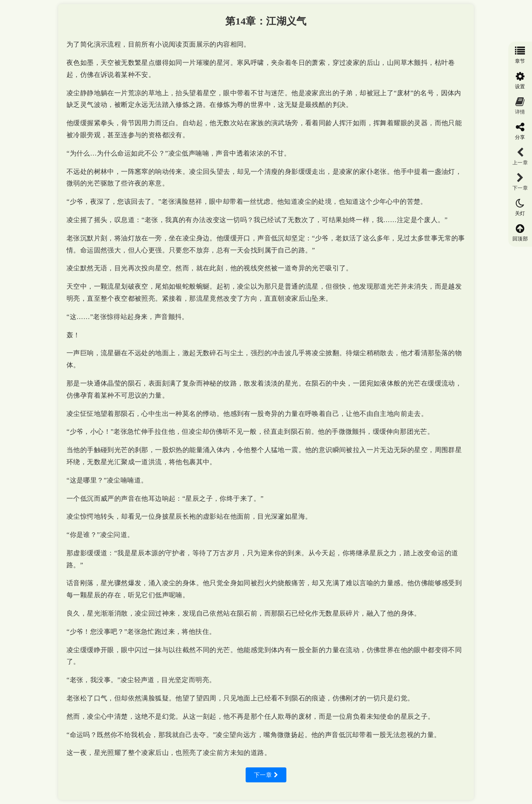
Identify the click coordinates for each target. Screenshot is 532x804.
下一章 (266, 775)
